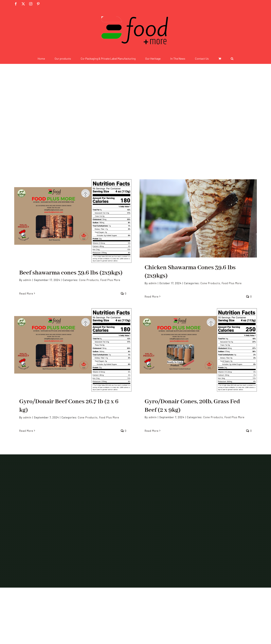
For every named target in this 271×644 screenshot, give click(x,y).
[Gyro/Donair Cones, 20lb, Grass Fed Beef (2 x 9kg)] (198, 350)
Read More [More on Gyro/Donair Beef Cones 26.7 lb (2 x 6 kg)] (26, 431)
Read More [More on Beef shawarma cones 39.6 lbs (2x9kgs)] (26, 293)
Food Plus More (110, 280)
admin (27, 280)
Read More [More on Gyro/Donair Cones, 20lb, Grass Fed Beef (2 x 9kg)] (152, 431)
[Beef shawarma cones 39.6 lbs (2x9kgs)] (73, 221)
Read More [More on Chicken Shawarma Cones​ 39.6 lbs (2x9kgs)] (152, 297)
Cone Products (89, 280)
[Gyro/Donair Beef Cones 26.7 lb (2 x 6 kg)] (73, 350)
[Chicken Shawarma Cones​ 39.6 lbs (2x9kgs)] (198, 218)
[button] (232, 59)
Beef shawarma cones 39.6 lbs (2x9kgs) (71, 273)
